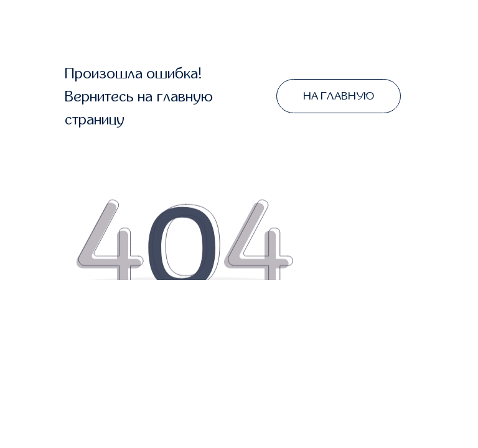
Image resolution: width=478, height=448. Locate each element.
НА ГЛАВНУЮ (339, 96)
